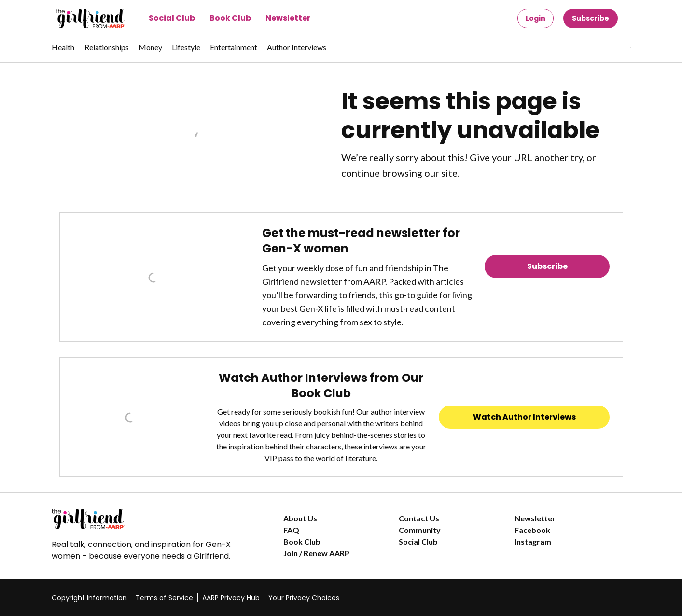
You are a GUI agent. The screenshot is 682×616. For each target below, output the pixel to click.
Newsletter (288, 18)
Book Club (230, 18)
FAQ (291, 530)
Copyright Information (89, 598)
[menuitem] (63, 52)
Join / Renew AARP (316, 553)
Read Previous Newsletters (547, 293)
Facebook (532, 530)
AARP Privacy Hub (231, 598)
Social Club (172, 18)
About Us (300, 518)
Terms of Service (164, 598)
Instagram (533, 541)
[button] (611, 48)
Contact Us (419, 518)
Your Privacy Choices (304, 598)
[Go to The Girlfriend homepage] (79, 18)
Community (420, 530)
